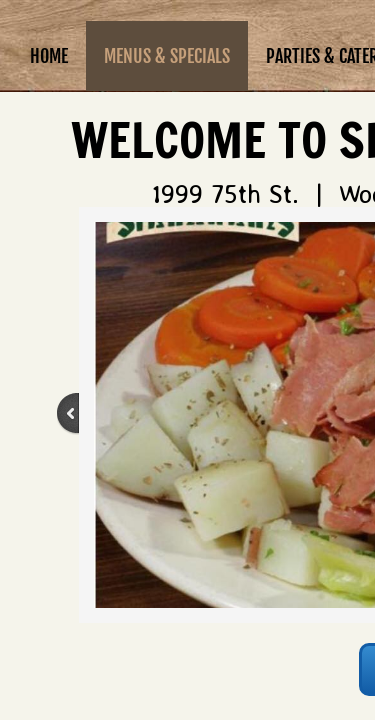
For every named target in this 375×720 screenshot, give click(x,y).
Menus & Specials (167, 56)
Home (49, 56)
